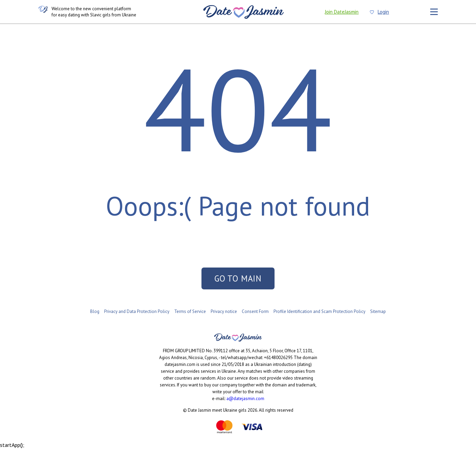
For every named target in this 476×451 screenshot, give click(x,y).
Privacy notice (224, 314)
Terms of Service (190, 314)
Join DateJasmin (342, 12)
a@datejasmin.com (245, 401)
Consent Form (255, 314)
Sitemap (378, 314)
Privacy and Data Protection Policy (137, 314)
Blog (95, 314)
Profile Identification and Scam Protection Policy (319, 314)
